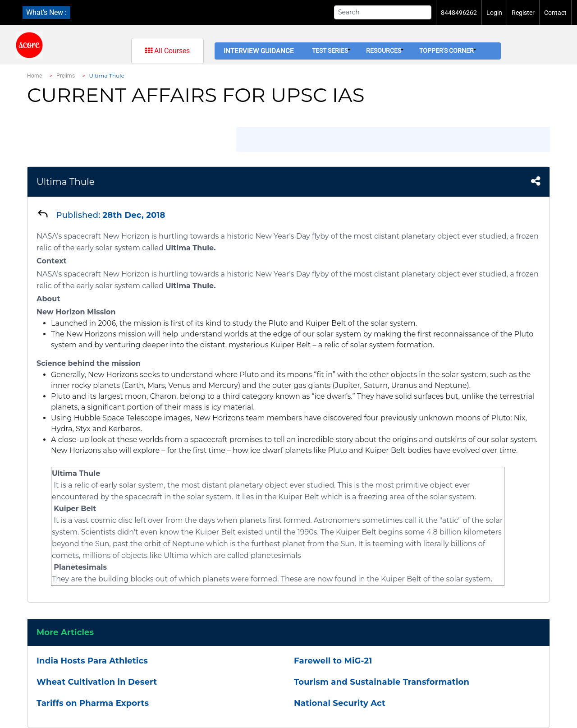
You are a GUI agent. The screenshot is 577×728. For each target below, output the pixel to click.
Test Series (331, 51)
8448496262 (459, 13)
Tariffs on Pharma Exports (93, 703)
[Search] (383, 12)
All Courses (167, 51)
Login (494, 13)
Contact (555, 13)
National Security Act (340, 703)
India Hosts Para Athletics (92, 661)
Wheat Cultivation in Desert (97, 682)
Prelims (66, 76)
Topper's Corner (448, 51)
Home (34, 76)
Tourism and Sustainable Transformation (382, 682)
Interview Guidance (259, 51)
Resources (385, 51)
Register (523, 13)
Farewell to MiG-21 (333, 661)
